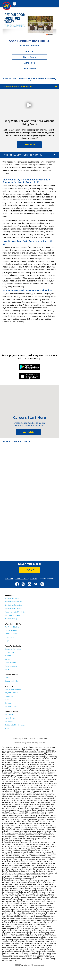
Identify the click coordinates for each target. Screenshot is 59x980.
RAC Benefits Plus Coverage (15, 725)
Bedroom (30, 51)
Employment (9, 652)
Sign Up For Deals (11, 681)
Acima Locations (11, 666)
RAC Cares (9, 659)
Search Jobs (29, 432)
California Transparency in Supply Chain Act (30, 743)
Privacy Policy (16, 739)
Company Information (13, 649)
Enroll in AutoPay (11, 630)
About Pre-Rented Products (15, 612)
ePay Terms (43, 739)
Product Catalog (11, 619)
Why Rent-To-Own (11, 693)
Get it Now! (9, 715)
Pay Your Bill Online (12, 627)
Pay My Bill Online (11, 706)
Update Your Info (11, 634)
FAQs (7, 641)
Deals (7, 678)
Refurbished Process (12, 615)
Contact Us (9, 696)
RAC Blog (8, 669)
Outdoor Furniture (30, 46)
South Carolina (22, 579)
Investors (8, 656)
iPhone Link (30, 377)
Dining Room (30, 57)
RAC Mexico (9, 721)
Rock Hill (33, 579)
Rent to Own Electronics (13, 608)
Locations (9, 579)
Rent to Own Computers (13, 605)
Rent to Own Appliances (13, 602)
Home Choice (10, 718)
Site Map (8, 703)
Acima (7, 728)
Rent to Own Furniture (13, 598)
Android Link (30, 368)
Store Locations (10, 663)
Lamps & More (30, 68)
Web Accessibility (30, 739)
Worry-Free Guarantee (13, 689)
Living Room (30, 63)
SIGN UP (30, 570)
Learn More (29, 144)
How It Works (10, 637)
